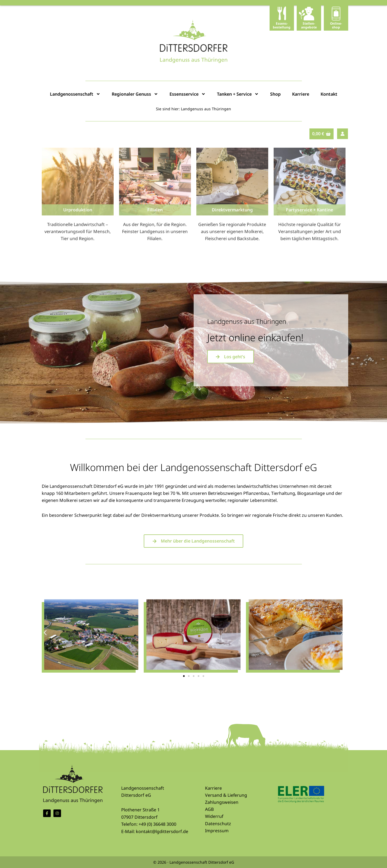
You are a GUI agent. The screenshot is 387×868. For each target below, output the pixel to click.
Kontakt (329, 94)
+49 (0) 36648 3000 (157, 824)
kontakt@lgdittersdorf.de (162, 831)
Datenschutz (218, 824)
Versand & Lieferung (226, 795)
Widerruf (214, 816)
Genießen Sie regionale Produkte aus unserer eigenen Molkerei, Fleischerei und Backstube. (232, 232)
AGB (209, 809)
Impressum (217, 831)
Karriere (301, 94)
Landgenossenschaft (75, 94)
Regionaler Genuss (135, 94)
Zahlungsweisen (222, 802)
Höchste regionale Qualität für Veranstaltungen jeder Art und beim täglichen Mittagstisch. (310, 232)
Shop (275, 94)
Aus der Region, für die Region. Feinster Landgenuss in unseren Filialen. (155, 232)
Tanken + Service (238, 94)
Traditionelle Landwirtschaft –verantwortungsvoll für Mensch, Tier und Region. (78, 232)
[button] (45, 684)
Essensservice (188, 94)
